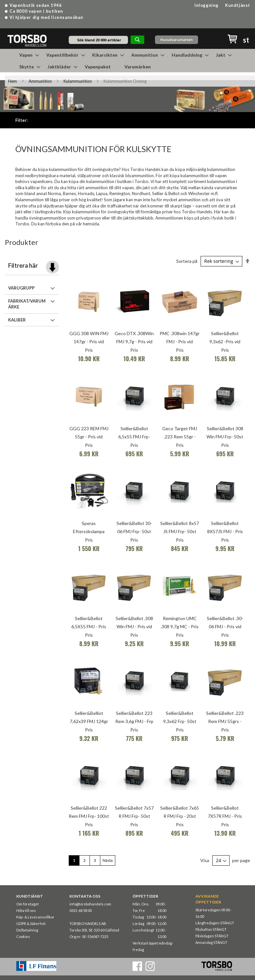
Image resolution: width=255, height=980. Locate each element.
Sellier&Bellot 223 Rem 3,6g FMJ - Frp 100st (134, 721)
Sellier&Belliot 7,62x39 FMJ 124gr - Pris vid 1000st (89, 721)
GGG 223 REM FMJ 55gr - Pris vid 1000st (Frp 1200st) (89, 437)
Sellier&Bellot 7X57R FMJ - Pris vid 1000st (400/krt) (225, 816)
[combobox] (98, 40)
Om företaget (28, 904)
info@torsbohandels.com (90, 904)
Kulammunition (78, 81)
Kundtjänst (238, 5)
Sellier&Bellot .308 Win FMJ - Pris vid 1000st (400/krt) (134, 626)
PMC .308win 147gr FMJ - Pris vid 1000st (180, 341)
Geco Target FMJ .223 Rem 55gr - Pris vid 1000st (180, 437)
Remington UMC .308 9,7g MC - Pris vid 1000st (180, 626)
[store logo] (27, 40)
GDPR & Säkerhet (31, 923)
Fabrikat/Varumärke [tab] (27, 304)
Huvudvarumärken (177, 40)
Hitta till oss (26, 910)
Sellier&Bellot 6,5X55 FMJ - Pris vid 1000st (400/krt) (89, 626)
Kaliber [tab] (17, 320)
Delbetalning (27, 930)
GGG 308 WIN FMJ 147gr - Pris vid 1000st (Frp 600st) (89, 341)
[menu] (128, 61)
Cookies (23, 937)
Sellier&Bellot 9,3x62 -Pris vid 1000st (225, 341)
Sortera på (187, 261)
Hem (13, 81)
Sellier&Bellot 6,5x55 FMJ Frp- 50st (134, 437)
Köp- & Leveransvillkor (35, 917)
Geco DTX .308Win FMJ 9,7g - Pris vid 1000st (134, 341)
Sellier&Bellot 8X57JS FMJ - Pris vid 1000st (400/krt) (225, 531)
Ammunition (40, 81)
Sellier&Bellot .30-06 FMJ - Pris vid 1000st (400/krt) (225, 626)
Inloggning (206, 5)
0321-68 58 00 (80, 910)
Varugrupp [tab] (21, 288)
